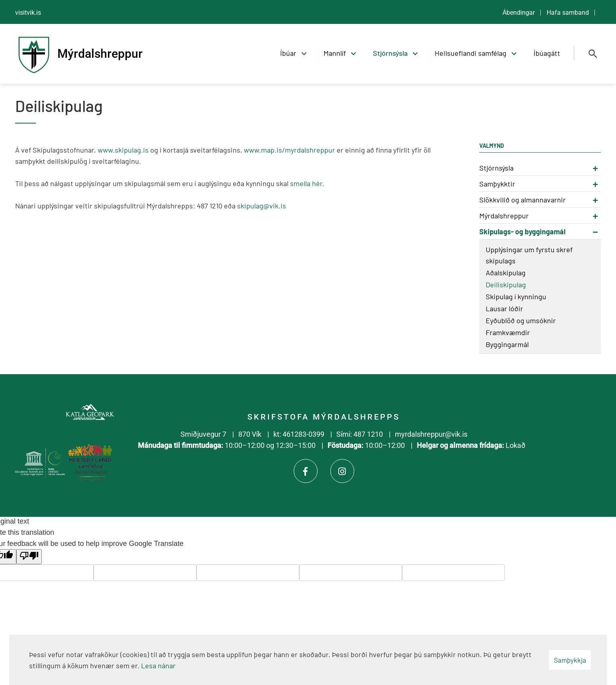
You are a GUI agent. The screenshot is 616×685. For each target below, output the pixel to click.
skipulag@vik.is (262, 206)
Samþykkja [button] (570, 660)
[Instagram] (342, 471)
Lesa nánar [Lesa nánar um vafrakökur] (158, 665)
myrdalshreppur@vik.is (431, 434)
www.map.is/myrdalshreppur (289, 150)
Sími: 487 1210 (360, 434)
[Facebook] (306, 471)
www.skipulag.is (123, 150)
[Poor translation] (29, 557)
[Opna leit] (593, 54)
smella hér (306, 183)
